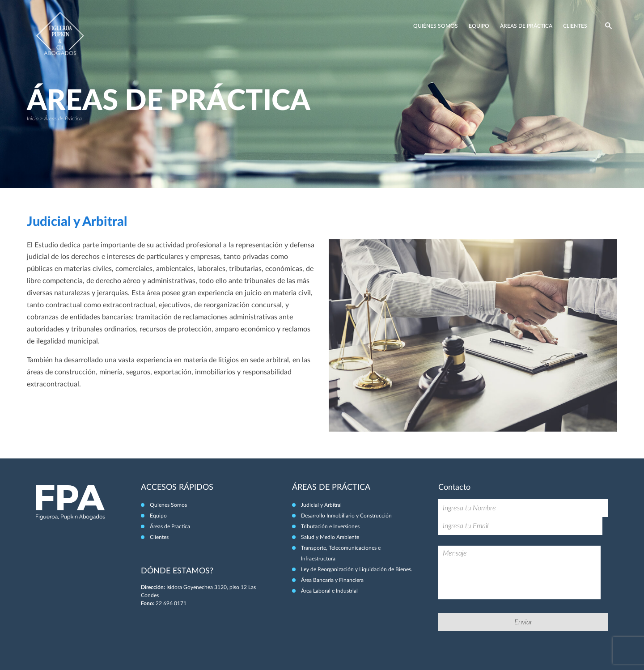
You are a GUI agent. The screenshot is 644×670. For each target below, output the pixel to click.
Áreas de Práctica (526, 26)
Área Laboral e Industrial (329, 591)
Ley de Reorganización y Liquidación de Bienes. (357, 569)
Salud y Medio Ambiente (330, 537)
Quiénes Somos (436, 26)
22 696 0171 (171, 603)
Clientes (575, 26)
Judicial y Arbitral (321, 505)
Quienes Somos (168, 505)
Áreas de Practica (170, 526)
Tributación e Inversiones (330, 526)
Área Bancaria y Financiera (332, 580)
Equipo (479, 26)
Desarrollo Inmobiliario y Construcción (346, 516)
